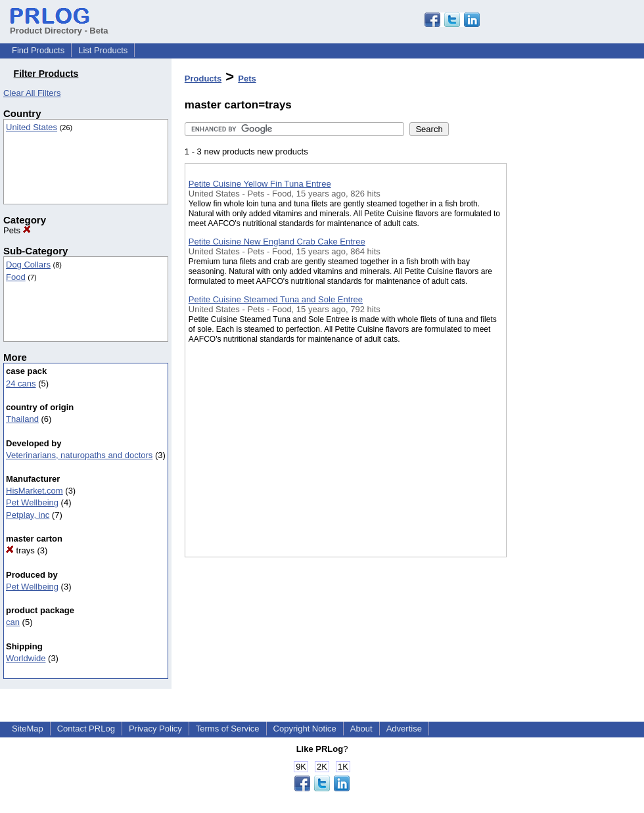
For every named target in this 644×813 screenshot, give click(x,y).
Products (203, 79)
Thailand (22, 419)
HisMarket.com (34, 491)
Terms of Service (228, 729)
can (13, 622)
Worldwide (26, 658)
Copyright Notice (305, 729)
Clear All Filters (32, 93)
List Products (103, 50)
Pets (17, 230)
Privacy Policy (155, 729)
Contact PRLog (86, 729)
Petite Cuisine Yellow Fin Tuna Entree (260, 184)
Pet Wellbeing (32, 502)
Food (16, 277)
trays (20, 550)
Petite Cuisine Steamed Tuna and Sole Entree (276, 299)
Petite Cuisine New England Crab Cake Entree (277, 242)
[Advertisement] (572, 341)
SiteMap (28, 729)
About (361, 729)
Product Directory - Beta (59, 26)
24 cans (21, 383)
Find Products (38, 50)
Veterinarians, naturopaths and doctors (79, 455)
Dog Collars (28, 265)
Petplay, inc (28, 515)
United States (32, 127)
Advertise (404, 729)
